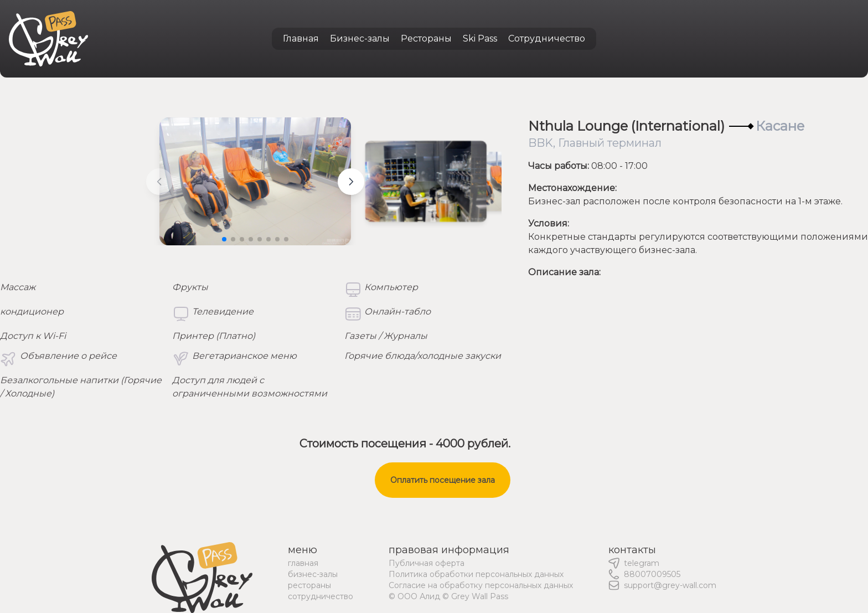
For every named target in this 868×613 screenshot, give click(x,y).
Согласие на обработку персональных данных (481, 585)
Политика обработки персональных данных (476, 574)
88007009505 (652, 574)
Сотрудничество (547, 38)
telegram (642, 563)
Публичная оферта (427, 563)
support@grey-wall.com (670, 585)
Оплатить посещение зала (443, 480)
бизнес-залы (313, 574)
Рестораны (426, 38)
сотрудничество (321, 596)
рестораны (309, 585)
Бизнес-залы (360, 38)
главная (303, 563)
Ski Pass (480, 38)
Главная (301, 38)
